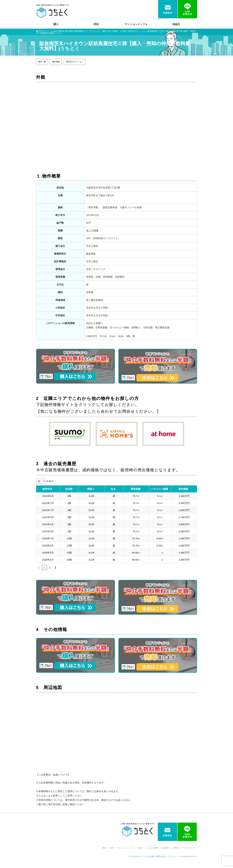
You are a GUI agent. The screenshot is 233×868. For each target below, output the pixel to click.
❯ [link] (55, 567)
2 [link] (50, 568)
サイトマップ (189, 848)
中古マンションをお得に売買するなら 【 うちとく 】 (158, 856)
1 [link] (44, 568)
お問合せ (176, 848)
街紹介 (176, 24)
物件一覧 (42, 62)
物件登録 (56, 62)
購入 (56, 24)
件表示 (50, 481)
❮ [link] (39, 567)
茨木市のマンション (75, 62)
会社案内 (165, 848)
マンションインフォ (136, 24)
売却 (96, 24)
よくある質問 (152, 848)
